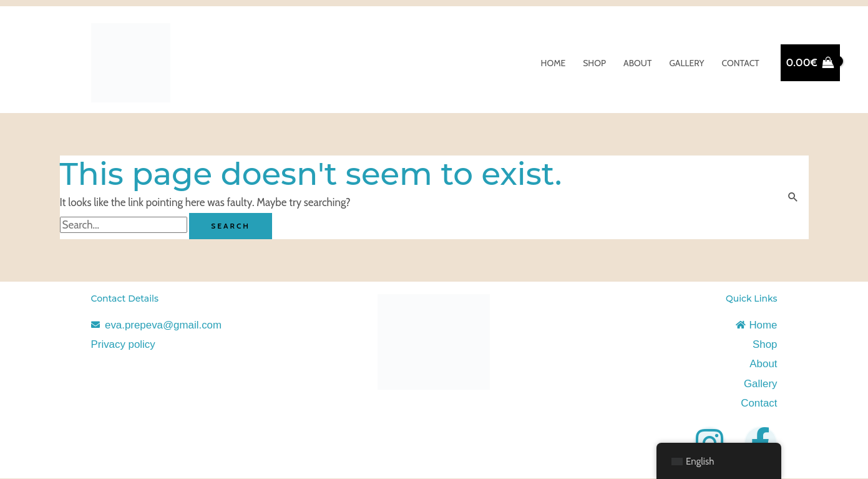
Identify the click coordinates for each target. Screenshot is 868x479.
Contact (740, 63)
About (637, 63)
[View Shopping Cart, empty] (810, 63)
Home (553, 63)
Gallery (686, 63)
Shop (594, 63)
